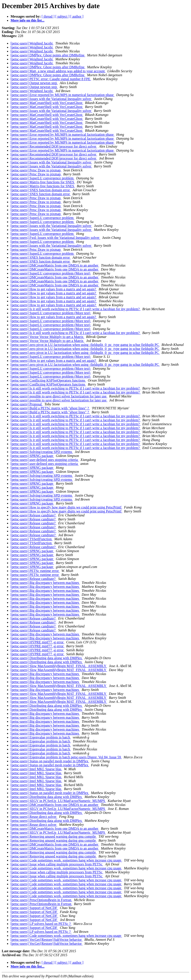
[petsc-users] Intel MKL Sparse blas (36, 769)
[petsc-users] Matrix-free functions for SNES (43, 182)
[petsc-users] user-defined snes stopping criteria (45, 460)
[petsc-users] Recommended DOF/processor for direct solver (54, 146)
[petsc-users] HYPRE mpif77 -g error (38, 642)
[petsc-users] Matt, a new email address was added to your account (58, 71)
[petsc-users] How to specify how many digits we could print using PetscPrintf (66, 507)
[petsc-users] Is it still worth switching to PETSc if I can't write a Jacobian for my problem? (76, 309)
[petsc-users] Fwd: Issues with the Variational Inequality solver (55, 238)
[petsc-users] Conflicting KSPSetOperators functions (48, 380)
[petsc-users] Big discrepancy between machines (45, 583)
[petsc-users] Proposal (27, 404)
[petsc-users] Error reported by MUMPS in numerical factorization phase (62, 95)
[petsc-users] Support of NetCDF (34, 908)
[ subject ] (62, 16)
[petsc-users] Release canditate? (33, 515)
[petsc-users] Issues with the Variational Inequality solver (51, 99)
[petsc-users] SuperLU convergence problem (42, 178)
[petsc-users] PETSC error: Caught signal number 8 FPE (51, 79)
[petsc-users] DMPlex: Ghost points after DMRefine (48, 55)
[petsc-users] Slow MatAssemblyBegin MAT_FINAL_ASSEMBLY (59, 666)
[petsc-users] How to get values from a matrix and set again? (54, 289)
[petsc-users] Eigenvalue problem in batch (41, 737)
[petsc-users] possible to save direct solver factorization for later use (59, 396)
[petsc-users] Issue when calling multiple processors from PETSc (57, 864)
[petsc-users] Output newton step (34, 83)
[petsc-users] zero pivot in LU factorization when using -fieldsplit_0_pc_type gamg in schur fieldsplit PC (85, 345)
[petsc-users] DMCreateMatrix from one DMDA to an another (55, 265)
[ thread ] (48, 16)
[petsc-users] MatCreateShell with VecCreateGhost (47, 103)
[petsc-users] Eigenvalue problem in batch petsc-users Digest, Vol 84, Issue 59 (66, 757)
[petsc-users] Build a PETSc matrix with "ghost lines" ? (50, 408)
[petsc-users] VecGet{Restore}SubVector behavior (47, 940)
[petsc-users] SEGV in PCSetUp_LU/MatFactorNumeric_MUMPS (58, 801)
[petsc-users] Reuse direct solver (34, 817)
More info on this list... (28, 20)
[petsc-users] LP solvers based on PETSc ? (41, 924)
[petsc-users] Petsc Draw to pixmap (36, 170)
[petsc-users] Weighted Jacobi (32, 43)
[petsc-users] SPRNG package (32, 456)
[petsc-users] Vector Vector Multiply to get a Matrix (47, 337)
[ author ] (77, 16)
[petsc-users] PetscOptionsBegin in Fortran (41, 900)
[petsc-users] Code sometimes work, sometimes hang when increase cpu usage (66, 860)
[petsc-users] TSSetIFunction (32, 539)
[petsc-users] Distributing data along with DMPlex (47, 658)
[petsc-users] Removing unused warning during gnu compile (54, 836)
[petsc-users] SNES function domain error (41, 190)
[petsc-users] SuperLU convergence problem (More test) (51, 273)
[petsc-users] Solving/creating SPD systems (42, 452)
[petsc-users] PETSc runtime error (35, 571)
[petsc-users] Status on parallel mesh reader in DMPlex (50, 761)
